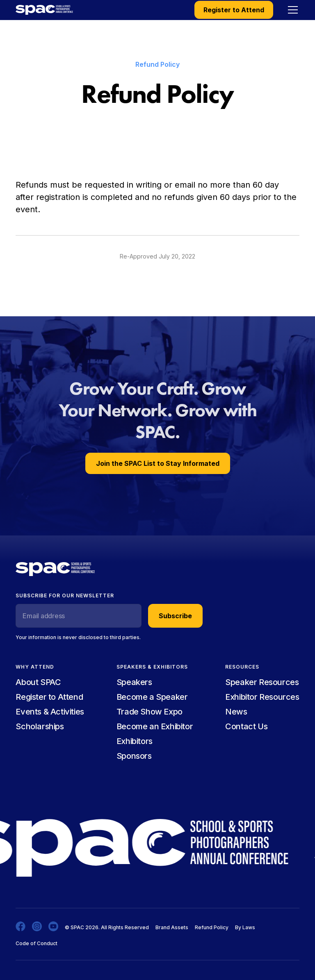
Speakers (134, 682)
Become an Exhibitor (155, 726)
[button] (291, 10)
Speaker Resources (262, 682)
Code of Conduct (37, 943)
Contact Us (246, 726)
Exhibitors (135, 741)
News (236, 712)
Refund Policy (212, 927)
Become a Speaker (152, 697)
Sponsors (134, 756)
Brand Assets (172, 927)
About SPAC (38, 682)
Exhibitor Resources (262, 697)
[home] (44, 10)
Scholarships (40, 726)
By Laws (245, 927)
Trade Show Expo (150, 712)
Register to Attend (234, 10)
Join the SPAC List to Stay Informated (158, 463)
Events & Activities (50, 712)
